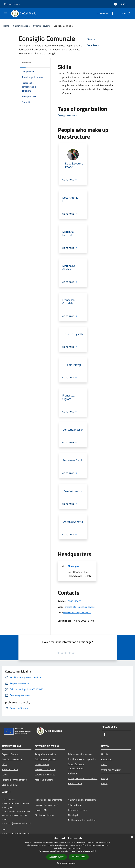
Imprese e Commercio (45, 769)
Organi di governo (42, 26)
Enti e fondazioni (10, 769)
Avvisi (104, 764)
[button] (68, 863)
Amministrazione (21, 26)
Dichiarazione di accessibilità (82, 820)
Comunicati (107, 759)
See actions (94, 45)
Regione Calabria (12, 4)
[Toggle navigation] (6, 13)
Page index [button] (26, 62)
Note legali (73, 815)
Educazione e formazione (80, 754)
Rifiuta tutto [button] (79, 857)
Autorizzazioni (75, 783)
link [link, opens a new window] (95, 851)
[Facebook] (111, 14)
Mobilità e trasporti (44, 780)
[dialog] (67, 851)
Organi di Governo (10, 754)
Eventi (104, 783)
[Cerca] (129, 14)
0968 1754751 (75, 601)
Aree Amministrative (12, 759)
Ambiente (73, 773)
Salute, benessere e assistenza (83, 778)
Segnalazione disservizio (46, 805)
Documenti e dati (10, 785)
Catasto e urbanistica (45, 775)
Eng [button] (124, 4)
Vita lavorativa (42, 764)
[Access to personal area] (115, 4)
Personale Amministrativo (14, 780)
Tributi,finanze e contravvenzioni (76, 766)
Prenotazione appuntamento (49, 800)
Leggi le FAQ (41, 810)
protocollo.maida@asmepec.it (77, 612)
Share (92, 39)
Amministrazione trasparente (82, 800)
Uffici (4, 764)
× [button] (132, 837)
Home (6, 26)
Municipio (73, 566)
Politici (5, 775)
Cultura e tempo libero (46, 759)
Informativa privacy (77, 810)
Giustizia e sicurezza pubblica (82, 759)
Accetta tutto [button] (57, 857)
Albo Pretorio (74, 805)
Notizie (105, 754)
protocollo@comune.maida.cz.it (80, 607)
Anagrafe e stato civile (46, 754)
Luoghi (105, 778)
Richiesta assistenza (45, 815)
